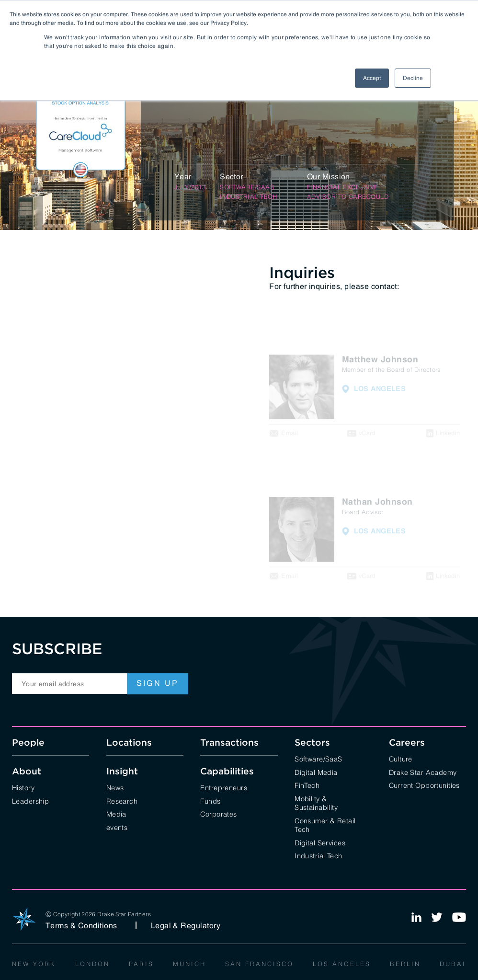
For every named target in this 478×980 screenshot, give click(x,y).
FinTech (307, 785)
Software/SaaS (319, 758)
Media (116, 813)
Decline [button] (413, 78)
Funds (210, 801)
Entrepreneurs (224, 787)
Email (290, 433)
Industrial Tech (318, 855)
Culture (401, 758)
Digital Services (320, 842)
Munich (189, 963)
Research (122, 801)
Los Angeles (342, 963)
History (23, 787)
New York (34, 963)
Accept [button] (372, 78)
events (117, 827)
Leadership (30, 801)
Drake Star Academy (423, 772)
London (92, 963)
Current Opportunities (424, 785)
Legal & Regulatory (186, 925)
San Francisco (259, 963)
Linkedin (448, 433)
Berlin (405, 963)
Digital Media (316, 772)
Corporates (218, 813)
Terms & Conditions (81, 925)
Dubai (453, 963)
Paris (141, 963)
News (115, 787)
